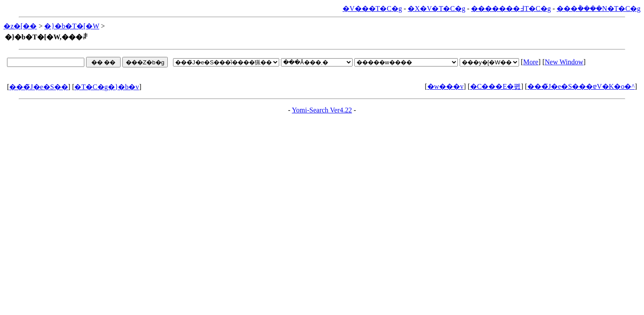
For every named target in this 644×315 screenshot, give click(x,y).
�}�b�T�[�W (72, 26)
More (531, 62)
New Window (564, 62)
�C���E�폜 (495, 86)
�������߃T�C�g (511, 9)
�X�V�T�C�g (436, 9)
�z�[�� (20, 26)
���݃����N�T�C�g (599, 9)
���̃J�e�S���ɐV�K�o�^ (581, 86)
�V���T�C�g (372, 9)
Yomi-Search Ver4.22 (322, 110)
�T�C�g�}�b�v (107, 87)
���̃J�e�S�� (38, 87)
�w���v (446, 86)
